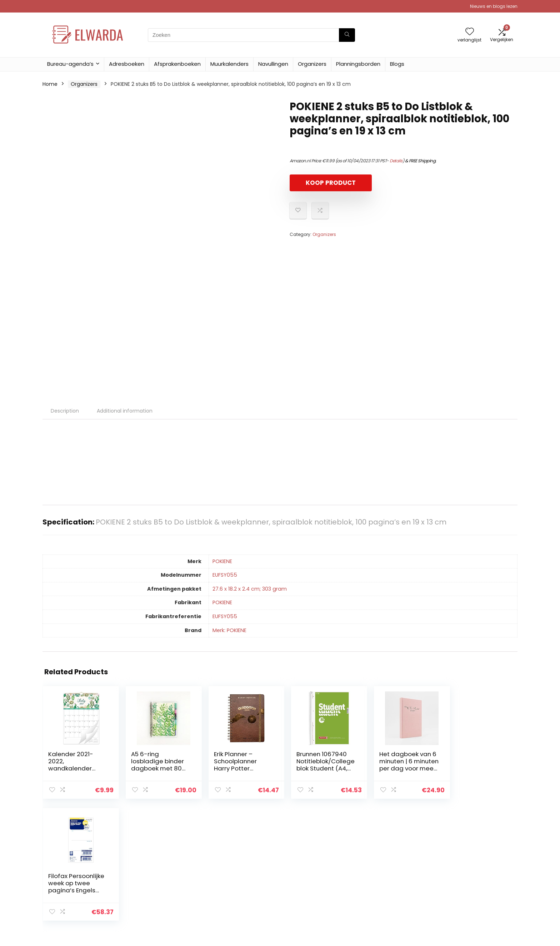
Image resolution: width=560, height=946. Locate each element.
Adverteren (383, 902)
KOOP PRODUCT (331, 183)
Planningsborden (358, 64)
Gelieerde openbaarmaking (480, 882)
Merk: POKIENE (229, 630)
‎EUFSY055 (225, 575)
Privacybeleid (462, 862)
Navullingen (273, 64)
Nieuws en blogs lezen (494, 6)
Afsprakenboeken (177, 64)
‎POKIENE (222, 561)
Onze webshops (389, 892)
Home (50, 84)
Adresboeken (127, 64)
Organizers (312, 64)
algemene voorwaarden (476, 872)
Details (396, 161)
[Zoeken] (347, 35)
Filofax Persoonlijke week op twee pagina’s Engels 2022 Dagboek (477, 765)
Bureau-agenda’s (70, 64)
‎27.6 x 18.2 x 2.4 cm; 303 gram (250, 589)
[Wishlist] (470, 32)
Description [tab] (65, 411)
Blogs (397, 64)
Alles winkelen (386, 872)
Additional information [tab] (125, 411)
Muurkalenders (229, 64)
